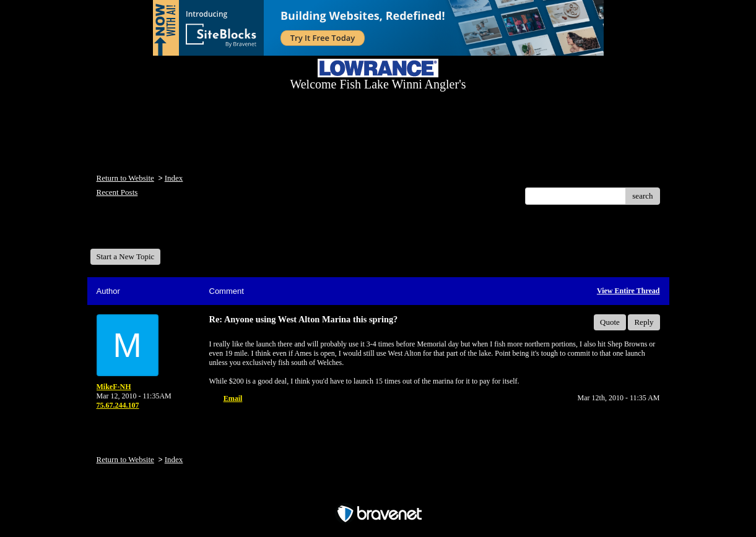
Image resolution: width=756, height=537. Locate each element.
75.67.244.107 (118, 405)
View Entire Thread (628, 291)
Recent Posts (117, 192)
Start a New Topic (126, 256)
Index (174, 178)
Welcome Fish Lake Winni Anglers (157, 231)
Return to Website (125, 178)
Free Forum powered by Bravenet (378, 492)
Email (233, 398)
